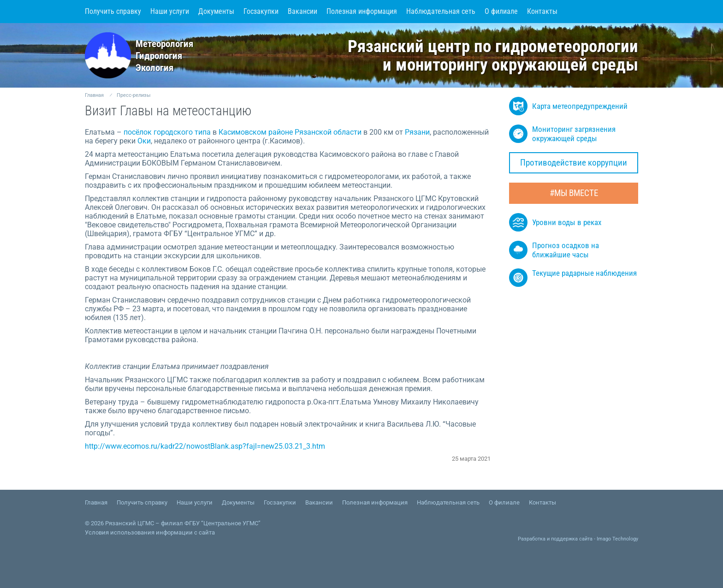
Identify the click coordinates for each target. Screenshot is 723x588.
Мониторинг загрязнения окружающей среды (562, 134)
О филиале (501, 11)
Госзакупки (261, 11)
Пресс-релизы (134, 95)
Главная (94, 95)
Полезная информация (362, 11)
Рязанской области (328, 132)
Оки (144, 141)
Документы (216, 11)
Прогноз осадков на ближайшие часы (554, 250)
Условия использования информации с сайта (150, 532)
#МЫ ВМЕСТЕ (574, 193)
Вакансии (302, 11)
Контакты (542, 11)
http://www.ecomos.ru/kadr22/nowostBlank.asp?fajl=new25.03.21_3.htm (205, 446)
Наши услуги (170, 11)
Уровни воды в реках (555, 222)
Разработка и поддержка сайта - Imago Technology (578, 539)
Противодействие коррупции (574, 163)
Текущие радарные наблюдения (573, 278)
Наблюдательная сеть (441, 11)
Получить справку (113, 11)
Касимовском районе (256, 132)
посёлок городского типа (167, 132)
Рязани (417, 132)
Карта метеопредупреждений (568, 106)
